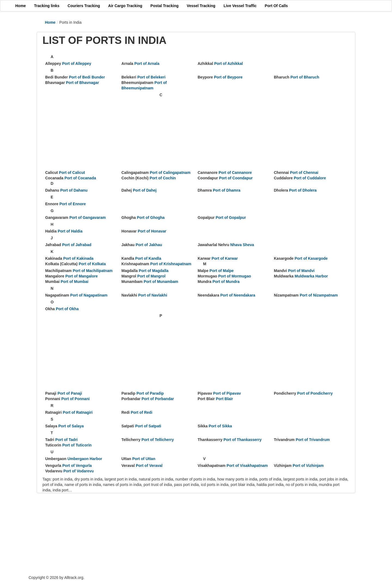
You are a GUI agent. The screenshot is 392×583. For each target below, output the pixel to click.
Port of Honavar (152, 231)
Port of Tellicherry (158, 440)
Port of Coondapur (236, 178)
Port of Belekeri (151, 77)
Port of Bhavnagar (82, 83)
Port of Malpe (222, 271)
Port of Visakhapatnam (247, 466)
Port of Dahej (145, 190)
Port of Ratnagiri (78, 412)
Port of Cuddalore (310, 178)
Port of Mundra (226, 282)
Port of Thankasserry (243, 440)
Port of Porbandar (158, 399)
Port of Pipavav (227, 393)
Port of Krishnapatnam (171, 264)
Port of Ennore (73, 204)
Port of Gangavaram (88, 218)
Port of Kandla (148, 258)
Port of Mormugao (235, 276)
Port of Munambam (161, 282)
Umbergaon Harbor (85, 459)
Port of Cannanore (235, 173)
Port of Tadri (66, 440)
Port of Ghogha (151, 218)
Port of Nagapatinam (89, 295)
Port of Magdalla (154, 271)
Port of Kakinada (78, 258)
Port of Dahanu (74, 190)
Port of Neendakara (238, 295)
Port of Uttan (144, 459)
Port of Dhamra (227, 190)
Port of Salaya (71, 426)
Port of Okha (67, 309)
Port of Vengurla (77, 466)
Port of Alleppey (77, 64)
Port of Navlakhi (153, 295)
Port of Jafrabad (77, 245)
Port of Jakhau (149, 245)
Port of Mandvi (301, 271)
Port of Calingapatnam (170, 173)
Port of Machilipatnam (93, 271)
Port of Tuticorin (77, 445)
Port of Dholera (303, 190)
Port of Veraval (149, 466)
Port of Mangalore (82, 276)
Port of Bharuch (305, 77)
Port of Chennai (304, 173)
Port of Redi (141, 412)
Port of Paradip (150, 393)
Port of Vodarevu (79, 471)
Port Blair (224, 399)
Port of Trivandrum (313, 440)
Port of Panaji (70, 393)
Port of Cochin (163, 178)
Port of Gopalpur (231, 218)
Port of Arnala (147, 64)
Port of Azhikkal (229, 64)
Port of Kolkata (92, 264)
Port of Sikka (220, 426)
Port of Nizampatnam (319, 295)
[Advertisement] (101, 130)
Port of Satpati (148, 426)
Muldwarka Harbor (311, 276)
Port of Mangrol (151, 276)
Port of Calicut (72, 173)
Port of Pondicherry (315, 393)
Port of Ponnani (75, 399)
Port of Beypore (228, 77)
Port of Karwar (225, 258)
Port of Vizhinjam (308, 466)
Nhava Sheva (242, 245)
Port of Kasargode (311, 258)
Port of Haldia (70, 231)
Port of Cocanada (80, 178)
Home (50, 22)
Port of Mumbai (75, 282)
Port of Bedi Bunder (87, 77)
